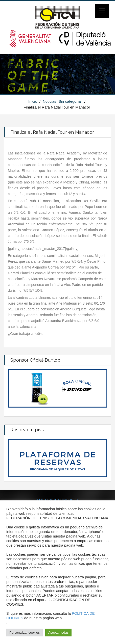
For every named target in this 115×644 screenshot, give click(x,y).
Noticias (49, 101)
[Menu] (102, 11)
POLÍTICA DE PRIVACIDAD (57, 500)
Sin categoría (70, 101)
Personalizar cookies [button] (25, 633)
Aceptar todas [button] (58, 633)
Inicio (33, 101)
